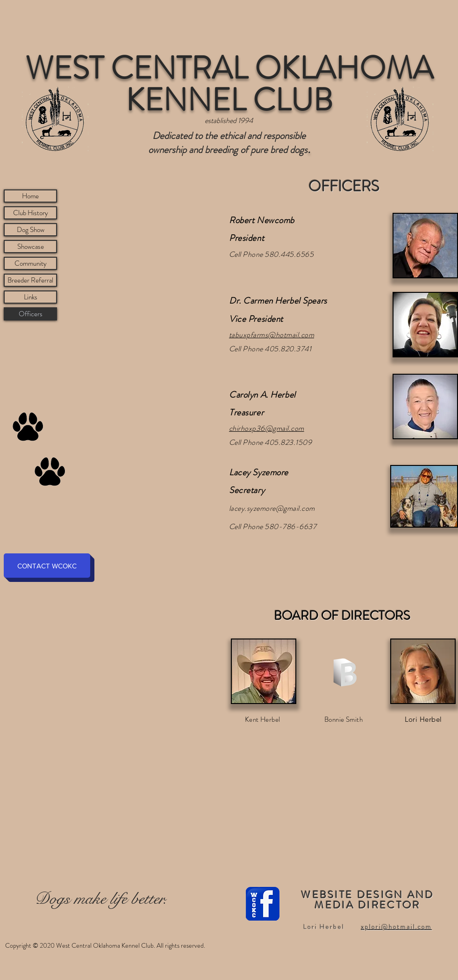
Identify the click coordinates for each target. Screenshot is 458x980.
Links (31, 297)
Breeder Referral (30, 280)
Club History (31, 213)
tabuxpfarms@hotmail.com (272, 335)
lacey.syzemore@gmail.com (272, 508)
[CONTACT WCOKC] (47, 566)
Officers (31, 314)
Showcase (31, 247)
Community (31, 263)
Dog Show (31, 230)
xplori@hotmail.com (397, 927)
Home (30, 196)
